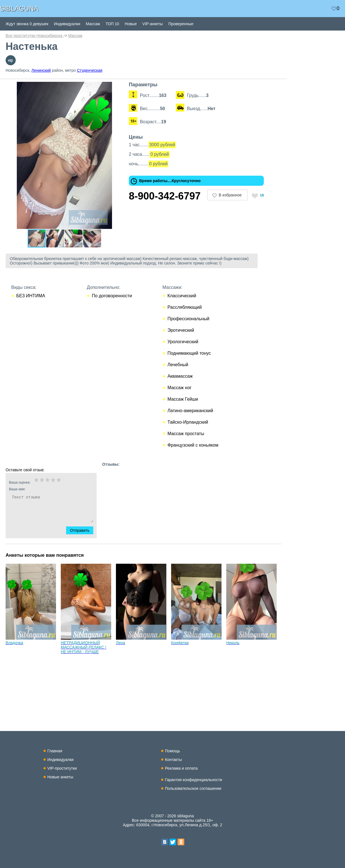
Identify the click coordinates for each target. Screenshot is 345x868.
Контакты (173, 760)
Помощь (172, 751)
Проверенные (181, 24)
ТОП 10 (112, 24)
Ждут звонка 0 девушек (27, 24)
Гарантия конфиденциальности (194, 780)
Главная (55, 751)
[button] (118, 87)
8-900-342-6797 (165, 196)
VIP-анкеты (152, 24)
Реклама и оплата (181, 768)
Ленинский (41, 70)
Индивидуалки (67, 24)
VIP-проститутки (62, 768)
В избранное (230, 195)
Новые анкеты (60, 777)
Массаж (93, 24)
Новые (131, 24)
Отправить (83, 530)
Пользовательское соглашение (193, 788)
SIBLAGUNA (19, 9)
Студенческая (90, 70)
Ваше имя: (44, 489)
